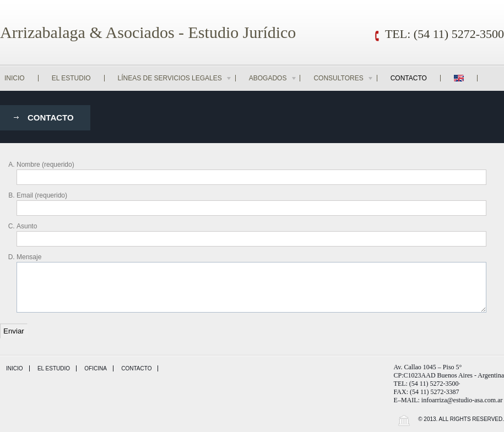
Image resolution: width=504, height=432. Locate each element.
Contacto (409, 78)
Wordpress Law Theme (404, 420)
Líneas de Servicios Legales (175, 78)
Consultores (343, 78)
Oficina (96, 368)
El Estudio (71, 78)
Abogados (273, 78)
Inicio (15, 78)
